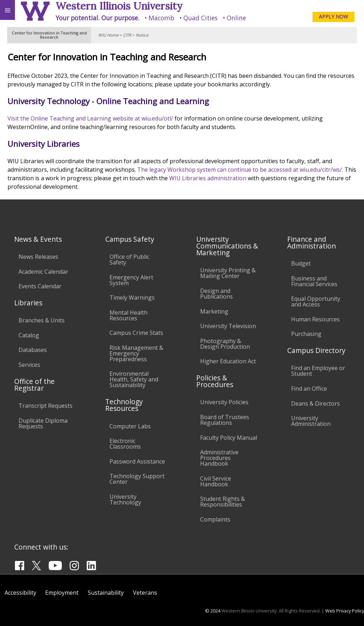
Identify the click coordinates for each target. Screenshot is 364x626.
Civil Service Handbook (216, 481)
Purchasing (306, 334)
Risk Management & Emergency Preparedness (136, 353)
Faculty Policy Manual (229, 438)
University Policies (224, 402)
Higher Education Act (228, 361)
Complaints (215, 519)
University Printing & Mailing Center (228, 273)
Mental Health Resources (129, 315)
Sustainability (106, 593)
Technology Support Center (137, 479)
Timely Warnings (132, 298)
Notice (142, 35)
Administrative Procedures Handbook (219, 458)
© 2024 (213, 611)
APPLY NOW (333, 17)
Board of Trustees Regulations (225, 420)
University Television (228, 326)
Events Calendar (40, 286)
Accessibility (20, 593)
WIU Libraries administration (208, 178)
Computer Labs (130, 426)
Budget (301, 263)
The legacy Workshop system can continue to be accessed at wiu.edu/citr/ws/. (240, 170)
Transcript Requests (45, 406)
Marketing (214, 311)
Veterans (145, 593)
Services (29, 365)
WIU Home (108, 35)
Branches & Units (42, 320)
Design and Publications (216, 294)
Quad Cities (200, 18)
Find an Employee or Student (318, 371)
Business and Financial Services (314, 281)
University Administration (311, 421)
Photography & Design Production (225, 344)
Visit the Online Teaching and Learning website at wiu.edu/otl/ (90, 118)
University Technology (125, 499)
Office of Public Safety (129, 260)
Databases (33, 350)
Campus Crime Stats (136, 333)
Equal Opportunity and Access (316, 301)
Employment (62, 593)
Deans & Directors (315, 403)
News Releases (38, 257)
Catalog (29, 335)
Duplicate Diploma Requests (43, 423)
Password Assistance (137, 461)
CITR (127, 35)
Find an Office (309, 389)
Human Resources (315, 319)
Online (236, 18)
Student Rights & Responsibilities (223, 502)
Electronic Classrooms (125, 444)
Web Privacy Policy (345, 611)
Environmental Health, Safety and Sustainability (134, 379)
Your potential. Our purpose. (97, 18)
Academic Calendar (43, 272)
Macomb (161, 18)
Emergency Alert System (131, 280)
